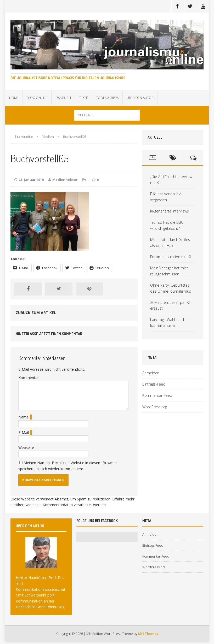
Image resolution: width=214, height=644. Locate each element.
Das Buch (63, 98)
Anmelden (151, 373)
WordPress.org (155, 407)
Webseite (26, 448)
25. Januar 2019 (31, 180)
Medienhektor (65, 180)
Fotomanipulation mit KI (170, 257)
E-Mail (24, 432)
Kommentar (29, 378)
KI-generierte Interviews (170, 211)
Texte (83, 98)
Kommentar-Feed (157, 395)
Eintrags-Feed (154, 384)
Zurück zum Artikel (36, 313)
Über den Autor (140, 98)
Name (24, 417)
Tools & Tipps (107, 98)
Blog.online (37, 98)
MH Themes (148, 634)
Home (14, 98)
